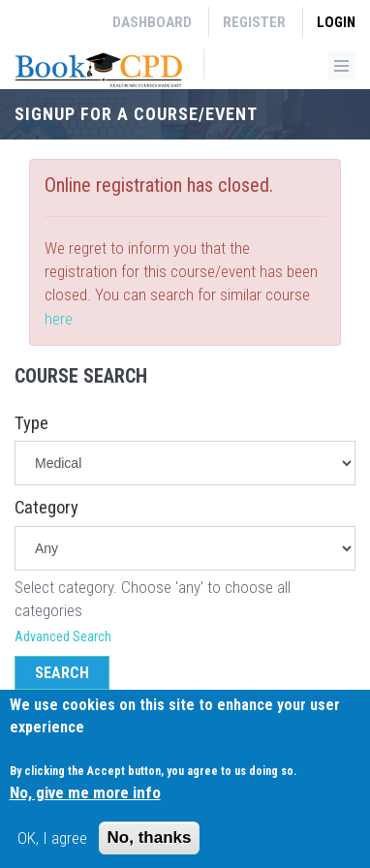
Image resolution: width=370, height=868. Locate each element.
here (59, 319)
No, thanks (150, 844)
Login (336, 22)
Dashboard (152, 22)
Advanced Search (63, 636)
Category (46, 508)
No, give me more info (85, 800)
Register (254, 22)
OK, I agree (52, 845)
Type (31, 423)
